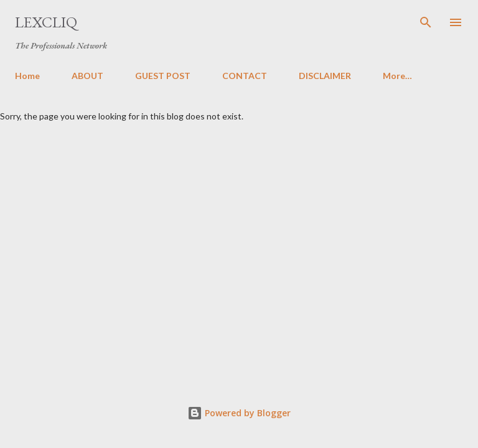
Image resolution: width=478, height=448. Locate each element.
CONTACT (245, 76)
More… (397, 76)
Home (27, 76)
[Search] (426, 22)
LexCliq (46, 22)
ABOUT (87, 76)
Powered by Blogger (239, 413)
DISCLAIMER (325, 76)
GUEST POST (163, 76)
